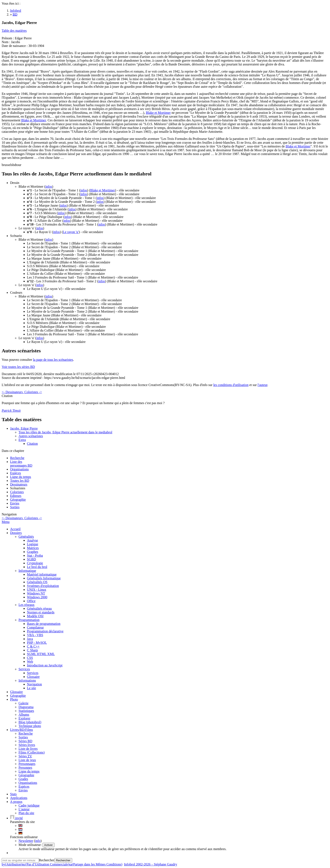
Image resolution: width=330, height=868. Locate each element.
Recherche (17, 458)
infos (49, 186)
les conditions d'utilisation (231, 385)
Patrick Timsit (11, 411)
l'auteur (262, 385)
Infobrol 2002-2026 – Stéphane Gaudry (150, 864)
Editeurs (16, 496)
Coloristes (17, 492)
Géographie (18, 500)
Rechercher (47, 860)
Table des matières (14, 31)
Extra (22, 440)
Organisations (19, 469)
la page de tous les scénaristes (53, 360)
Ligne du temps (21, 477)
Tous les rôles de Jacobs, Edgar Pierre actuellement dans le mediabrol (65, 432)
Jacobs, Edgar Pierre (24, 428)
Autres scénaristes (31, 436)
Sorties (15, 507)
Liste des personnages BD (21, 464)
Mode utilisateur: (31, 845)
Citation (32, 444)
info (38, 841)
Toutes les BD (20, 481)
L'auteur (24, 809)
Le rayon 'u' (71, 232)
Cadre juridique (29, 805)
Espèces (16, 473)
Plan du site (26, 813)
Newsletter (26, 841)
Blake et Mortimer (158, 113)
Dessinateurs (19, 484)
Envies (15, 503)
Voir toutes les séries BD (18, 367)
